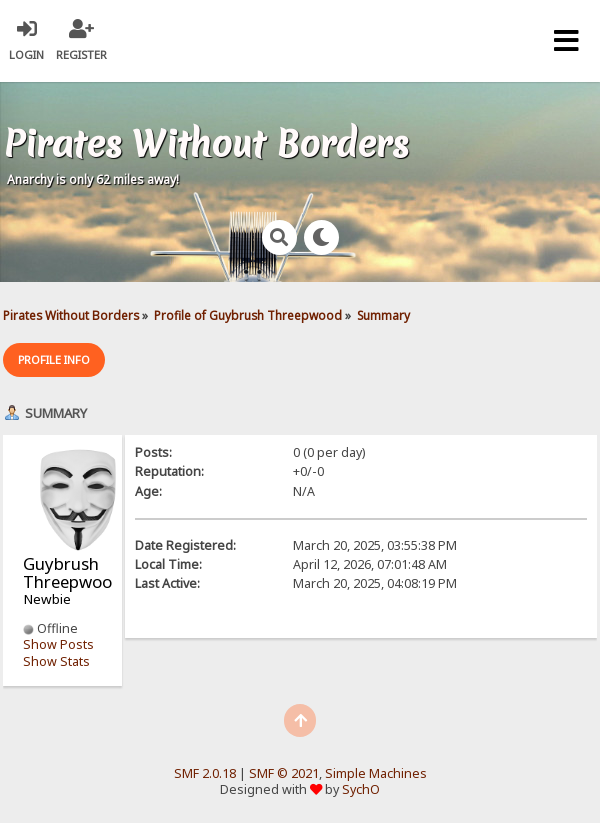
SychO (361, 789)
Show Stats (56, 661)
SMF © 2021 (284, 773)
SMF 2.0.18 (205, 773)
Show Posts (58, 644)
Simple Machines (376, 773)
